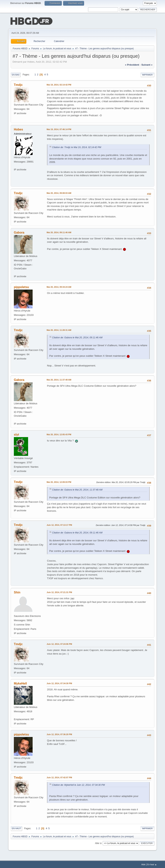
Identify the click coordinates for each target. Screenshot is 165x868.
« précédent (132, 64)
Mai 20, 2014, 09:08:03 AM (59, 193)
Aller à (98, 843)
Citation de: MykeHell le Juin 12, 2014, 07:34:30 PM (78, 785)
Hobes (18, 129)
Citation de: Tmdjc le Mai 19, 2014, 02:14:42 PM (77, 147)
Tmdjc (18, 84)
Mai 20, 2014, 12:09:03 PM (59, 482)
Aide (143, 864)
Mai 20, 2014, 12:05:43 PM (59, 434)
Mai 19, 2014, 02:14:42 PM (59, 84)
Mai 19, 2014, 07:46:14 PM (59, 129)
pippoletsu (21, 287)
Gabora (19, 232)
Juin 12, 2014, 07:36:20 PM (59, 734)
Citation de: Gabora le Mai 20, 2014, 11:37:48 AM (77, 489)
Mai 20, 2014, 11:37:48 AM (59, 379)
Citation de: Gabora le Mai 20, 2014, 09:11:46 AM (77, 337)
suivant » (147, 64)
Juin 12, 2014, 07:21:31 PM (59, 592)
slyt (16, 434)
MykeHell (20, 683)
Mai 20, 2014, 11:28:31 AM (59, 330)
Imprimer (147, 74)
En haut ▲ (152, 864)
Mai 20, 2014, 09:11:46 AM (59, 232)
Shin (17, 592)
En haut (16, 828)
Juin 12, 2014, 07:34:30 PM (59, 683)
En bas (16, 74)
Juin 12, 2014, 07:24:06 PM (59, 644)
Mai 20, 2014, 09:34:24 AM (59, 287)
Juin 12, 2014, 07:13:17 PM (59, 525)
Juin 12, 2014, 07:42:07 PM (59, 777)
